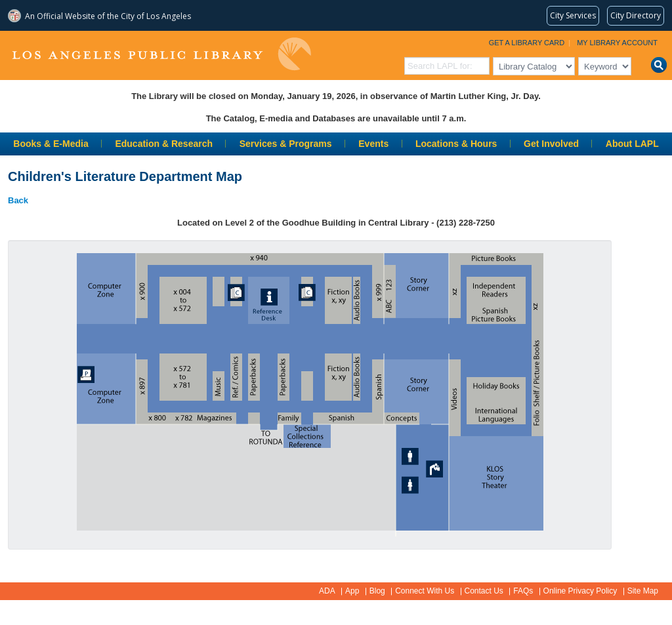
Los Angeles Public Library (161, 54)
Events (373, 144)
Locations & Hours (456, 144)
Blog (377, 591)
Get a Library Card (527, 43)
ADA (327, 591)
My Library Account (617, 43)
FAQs (523, 591)
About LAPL (632, 144)
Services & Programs (286, 144)
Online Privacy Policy (580, 591)
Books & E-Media (51, 144)
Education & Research (164, 144)
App (352, 591)
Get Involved (551, 144)
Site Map (643, 591)
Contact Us (484, 591)
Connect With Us (425, 591)
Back (18, 200)
